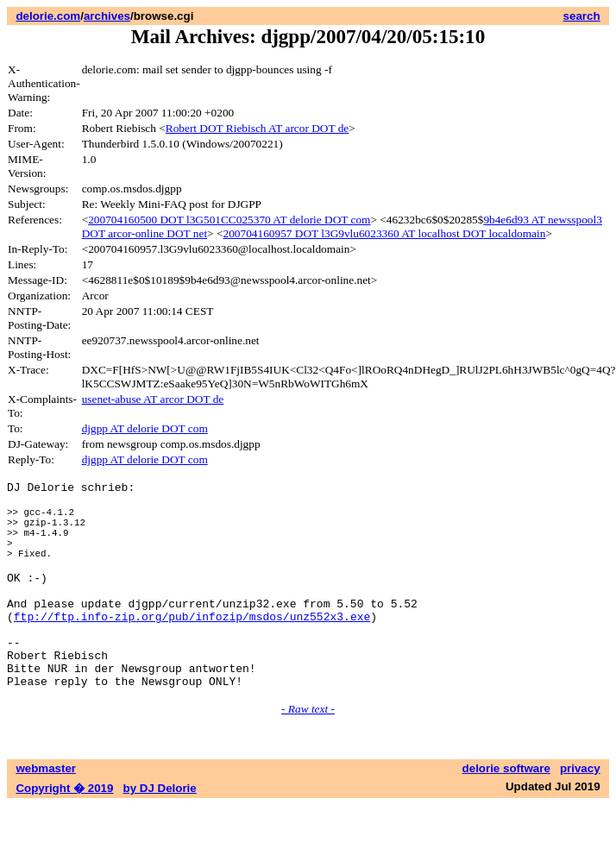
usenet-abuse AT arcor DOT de (153, 399)
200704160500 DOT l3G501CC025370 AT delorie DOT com (229, 220)
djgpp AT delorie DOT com (145, 428)
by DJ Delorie (160, 832)
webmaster (46, 812)
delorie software (506, 812)
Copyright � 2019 (64, 832)
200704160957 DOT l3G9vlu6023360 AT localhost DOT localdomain (384, 233)
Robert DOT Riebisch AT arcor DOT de (257, 128)
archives (107, 16)
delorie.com (48, 16)
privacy (580, 812)
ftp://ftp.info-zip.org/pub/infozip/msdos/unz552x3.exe (192, 647)
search (582, 16)
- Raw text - (308, 753)
